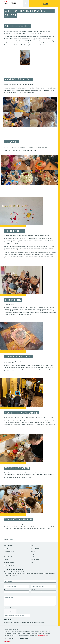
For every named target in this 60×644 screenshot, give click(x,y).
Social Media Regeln (9, 565)
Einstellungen (8, 642)
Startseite (6, 540)
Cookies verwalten (8, 545)
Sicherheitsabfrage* (8, 608)
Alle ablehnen (9, 639)
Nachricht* (6, 595)
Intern (32, 562)
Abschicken (8, 619)
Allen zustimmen (24, 639)
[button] (25, 4)
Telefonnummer (34, 584)
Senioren (33, 551)
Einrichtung (33, 589)
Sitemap (6, 560)
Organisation (34, 557)
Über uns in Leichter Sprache (11, 557)
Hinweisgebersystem (9, 562)
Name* (5, 579)
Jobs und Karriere (35, 560)
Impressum (7, 548)
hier (39, 623)
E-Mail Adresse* (7, 584)
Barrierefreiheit (7, 554)
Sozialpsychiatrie (34, 554)
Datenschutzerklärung (42, 635)
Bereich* (5, 589)
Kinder (32, 545)
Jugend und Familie (35, 548)
